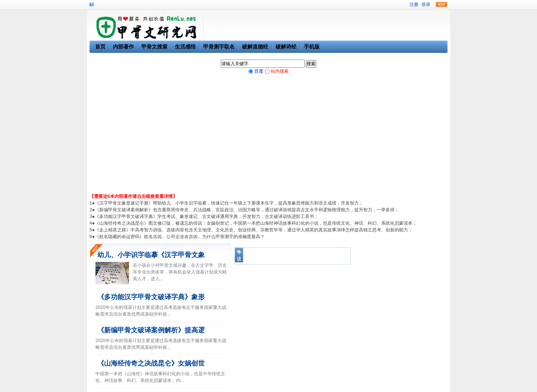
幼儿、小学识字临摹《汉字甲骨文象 (151, 255)
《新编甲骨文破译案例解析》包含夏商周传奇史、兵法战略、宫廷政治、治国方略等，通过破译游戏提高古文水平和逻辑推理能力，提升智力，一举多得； (247, 210)
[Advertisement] (268, 137)
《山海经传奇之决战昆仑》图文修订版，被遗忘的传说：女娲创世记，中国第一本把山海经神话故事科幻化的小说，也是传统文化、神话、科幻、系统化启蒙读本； (256, 223)
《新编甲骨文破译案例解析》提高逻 (151, 330)
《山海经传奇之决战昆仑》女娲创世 (151, 363)
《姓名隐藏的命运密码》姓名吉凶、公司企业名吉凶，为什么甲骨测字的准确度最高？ (180, 237)
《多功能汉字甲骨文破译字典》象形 (151, 297)
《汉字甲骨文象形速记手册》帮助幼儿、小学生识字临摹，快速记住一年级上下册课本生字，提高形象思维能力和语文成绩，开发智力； (229, 203)
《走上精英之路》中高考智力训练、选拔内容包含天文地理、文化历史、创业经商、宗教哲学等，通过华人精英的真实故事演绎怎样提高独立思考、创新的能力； (254, 230)
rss (442, 4)
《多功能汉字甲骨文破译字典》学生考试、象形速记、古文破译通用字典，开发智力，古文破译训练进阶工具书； (207, 216)
